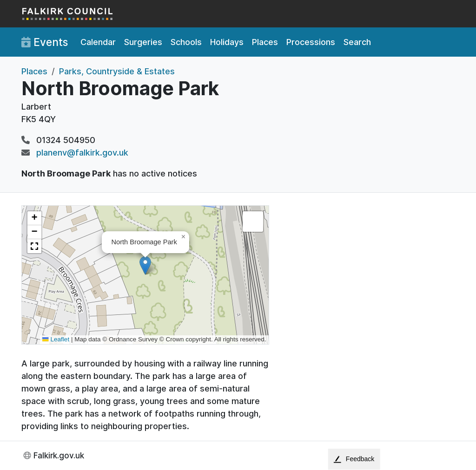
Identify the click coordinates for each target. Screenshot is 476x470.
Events (45, 42)
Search (357, 42)
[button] (145, 265)
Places (265, 42)
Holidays (227, 42)
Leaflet (56, 339)
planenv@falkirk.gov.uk (82, 153)
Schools (186, 42)
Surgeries (143, 42)
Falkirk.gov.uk (59, 455)
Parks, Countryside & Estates (117, 71)
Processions (311, 42)
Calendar (98, 42)
